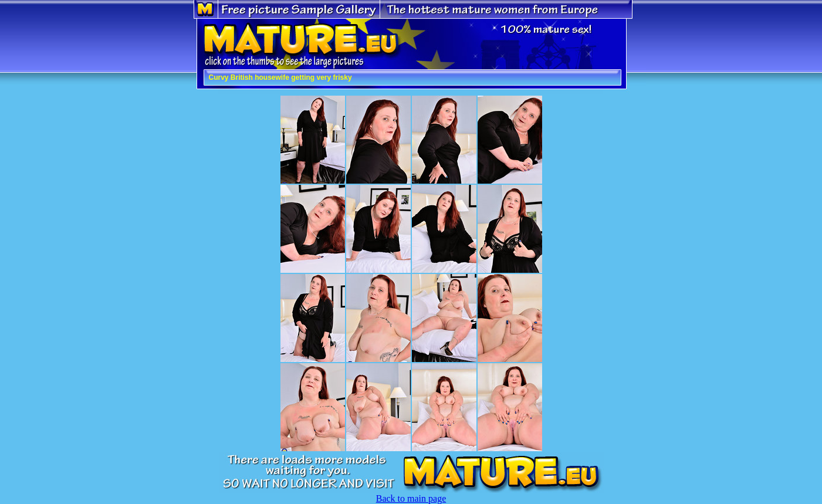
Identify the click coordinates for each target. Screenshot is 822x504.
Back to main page (411, 498)
